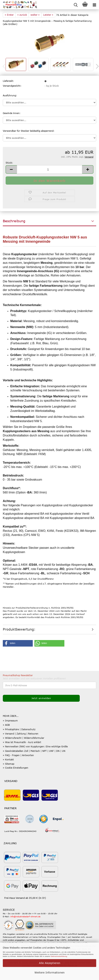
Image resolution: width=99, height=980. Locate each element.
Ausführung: (10, 95)
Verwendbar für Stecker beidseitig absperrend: (29, 131)
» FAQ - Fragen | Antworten (18, 755)
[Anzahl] (49, 169)
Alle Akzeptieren (50, 963)
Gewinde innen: (12, 113)
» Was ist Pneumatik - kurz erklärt (22, 742)
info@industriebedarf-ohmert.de (25, 916)
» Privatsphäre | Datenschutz (19, 729)
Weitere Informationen (49, 972)
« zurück (22, 15)
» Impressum (10, 721)
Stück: (9, 163)
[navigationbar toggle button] (94, 5)
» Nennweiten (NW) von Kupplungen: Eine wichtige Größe (35, 746)
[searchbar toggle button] (76, 5)
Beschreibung (14, 221)
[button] (11, 169)
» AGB (6, 725)
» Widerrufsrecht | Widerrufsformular (23, 738)
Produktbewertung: (19, 629)
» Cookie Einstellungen (16, 768)
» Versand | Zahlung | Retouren (21, 734)
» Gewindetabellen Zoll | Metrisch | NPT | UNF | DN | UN (34, 751)
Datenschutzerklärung (59, 956)
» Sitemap (9, 764)
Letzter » (48, 15)
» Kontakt (8, 759)
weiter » (35, 15)
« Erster (9, 15)
